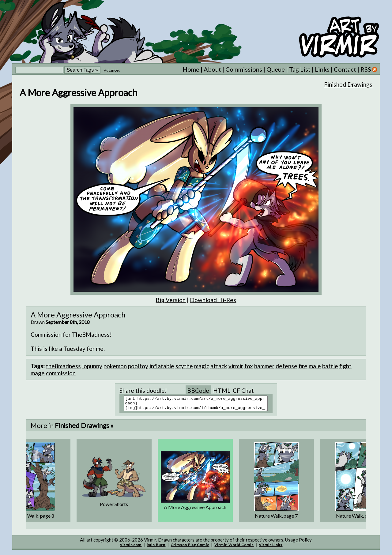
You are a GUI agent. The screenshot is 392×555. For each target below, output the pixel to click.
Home (191, 69)
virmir (236, 366)
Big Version (171, 300)
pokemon (115, 366)
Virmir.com (131, 547)
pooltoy (138, 366)
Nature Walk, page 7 (276, 518)
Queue (276, 69)
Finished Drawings (348, 84)
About (212, 69)
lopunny (92, 366)
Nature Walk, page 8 (33, 518)
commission (61, 373)
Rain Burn (156, 547)
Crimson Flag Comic (190, 547)
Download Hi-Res (213, 300)
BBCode (198, 390)
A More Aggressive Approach (195, 510)
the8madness (63, 366)
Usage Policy (298, 542)
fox (249, 366)
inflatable (162, 366)
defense (286, 366)
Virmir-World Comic (234, 547)
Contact (345, 69)
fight (345, 366)
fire (303, 366)
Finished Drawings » (84, 428)
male (315, 366)
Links (322, 69)
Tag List (300, 69)
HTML (222, 390)
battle (330, 366)
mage (38, 373)
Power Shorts (114, 507)
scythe (184, 366)
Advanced (112, 70)
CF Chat (243, 390)
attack (219, 366)
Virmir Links (271, 547)
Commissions (244, 69)
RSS (369, 69)
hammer (264, 366)
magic (202, 366)
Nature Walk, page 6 (357, 518)
